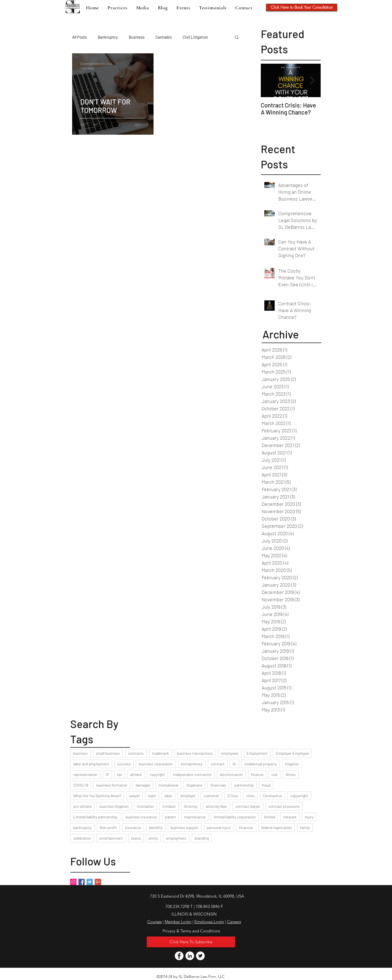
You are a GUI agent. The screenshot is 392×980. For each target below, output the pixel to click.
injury (309, 817)
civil (274, 774)
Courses (154, 922)
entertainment (111, 838)
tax (120, 774)
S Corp (233, 796)
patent (170, 817)
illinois (291, 774)
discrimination (231, 774)
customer (211, 796)
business (80, 753)
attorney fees (216, 806)
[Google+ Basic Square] (98, 882)
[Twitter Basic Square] (90, 882)
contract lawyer (248, 806)
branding (202, 838)
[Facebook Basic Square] (82, 882)
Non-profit (108, 828)
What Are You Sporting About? (97, 796)
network (290, 817)
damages (143, 785)
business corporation (156, 764)
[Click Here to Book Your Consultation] (302, 7)
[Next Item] (312, 80)
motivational (168, 785)
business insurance (141, 817)
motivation (146, 806)
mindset (169, 806)
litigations (194, 785)
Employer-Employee (292, 753)
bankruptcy (82, 828)
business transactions (195, 753)
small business (108, 753)
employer (188, 796)
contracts (136, 753)
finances (246, 828)
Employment (257, 753)
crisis (250, 796)
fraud (266, 785)
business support (185, 828)
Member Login (178, 922)
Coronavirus (272, 796)
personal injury (219, 828)
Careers (234, 922)
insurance (133, 828)
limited (269, 817)
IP (107, 774)
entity (153, 838)
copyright (157, 774)
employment (176, 838)
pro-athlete (82, 806)
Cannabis (164, 37)
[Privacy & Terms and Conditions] (191, 931)
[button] (237, 38)
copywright (299, 796)
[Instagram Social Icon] (73, 882)
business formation (112, 785)
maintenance (195, 817)
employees (230, 753)
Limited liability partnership (95, 817)
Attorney (191, 806)
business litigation (114, 806)
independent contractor (192, 774)
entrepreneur (192, 764)
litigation (292, 764)
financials (218, 785)
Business (137, 37)
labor (168, 796)
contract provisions (284, 806)
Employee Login (209, 922)
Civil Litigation (195, 37)
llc (235, 764)
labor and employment (91, 764)
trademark (160, 753)
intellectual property (261, 764)
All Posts (79, 37)
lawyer (134, 796)
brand (136, 838)
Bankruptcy (108, 37)
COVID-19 (81, 785)
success (124, 764)
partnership (244, 785)
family (305, 828)
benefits (156, 828)
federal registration (277, 828)
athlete (136, 774)
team (152, 796)
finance (257, 774)
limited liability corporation (235, 817)
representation (85, 774)
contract (218, 764)
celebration (82, 838)
